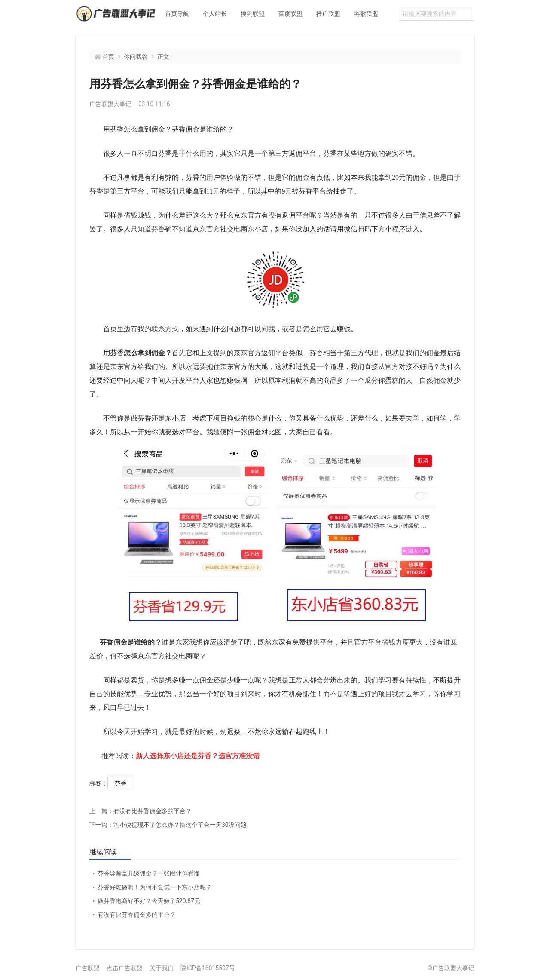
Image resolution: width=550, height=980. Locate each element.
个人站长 (215, 14)
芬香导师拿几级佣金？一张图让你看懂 (149, 873)
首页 (108, 57)
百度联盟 (290, 14)
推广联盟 (328, 14)
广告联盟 (88, 968)
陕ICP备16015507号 (208, 968)
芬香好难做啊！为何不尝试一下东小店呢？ (155, 887)
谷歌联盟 (366, 14)
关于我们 (162, 968)
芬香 (121, 783)
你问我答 (136, 57)
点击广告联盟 (125, 968)
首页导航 (177, 14)
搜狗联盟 (253, 14)
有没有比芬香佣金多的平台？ (141, 811)
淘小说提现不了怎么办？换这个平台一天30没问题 (168, 825)
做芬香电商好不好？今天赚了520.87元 (149, 901)
